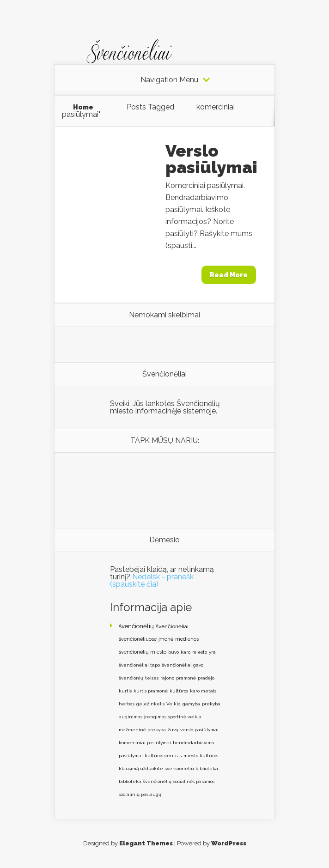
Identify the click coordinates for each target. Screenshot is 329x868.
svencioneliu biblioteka (192, 768)
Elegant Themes (146, 843)
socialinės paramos (194, 781)
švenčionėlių (136, 626)
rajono (167, 678)
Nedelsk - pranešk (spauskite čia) (152, 580)
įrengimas (155, 717)
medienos (187, 639)
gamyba (191, 704)
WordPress (229, 843)
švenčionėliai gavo (183, 665)
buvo (174, 652)
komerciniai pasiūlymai (145, 743)
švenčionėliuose (138, 639)
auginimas (131, 717)
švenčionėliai (172, 626)
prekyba (211, 704)
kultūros (179, 691)
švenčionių (131, 678)
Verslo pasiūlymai (211, 159)
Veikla (174, 704)
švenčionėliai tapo (139, 665)
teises (152, 678)
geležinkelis (150, 704)
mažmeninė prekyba (142, 730)
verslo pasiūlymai (199, 730)
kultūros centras (163, 756)
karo (186, 652)
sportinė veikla (185, 717)
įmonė (166, 639)
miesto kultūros (201, 756)
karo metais (203, 691)
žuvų (173, 730)
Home (83, 107)
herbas (127, 704)
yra (212, 652)
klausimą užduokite (141, 768)
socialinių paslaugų (140, 794)
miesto (200, 652)
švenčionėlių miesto (143, 652)
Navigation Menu (169, 80)
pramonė (186, 678)
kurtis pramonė (151, 691)
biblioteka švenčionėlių (145, 781)
